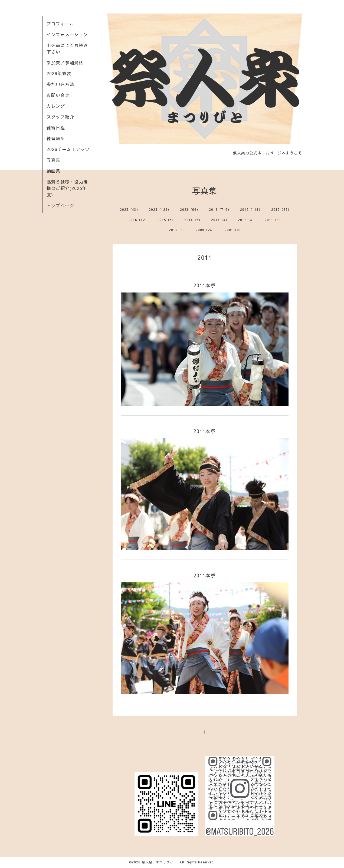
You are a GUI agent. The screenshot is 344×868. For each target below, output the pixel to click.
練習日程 (56, 127)
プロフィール (60, 24)
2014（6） (193, 220)
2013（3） (220, 220)
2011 (205, 257)
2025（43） (130, 209)
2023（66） (190, 209)
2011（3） (274, 220)
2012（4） (247, 220)
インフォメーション (67, 34)
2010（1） (178, 230)
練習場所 (56, 138)
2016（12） (139, 220)
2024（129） (160, 209)
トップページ (60, 205)
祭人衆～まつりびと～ (159, 862)
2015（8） (166, 220)
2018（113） (251, 209)
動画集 (53, 171)
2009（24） (206, 230)
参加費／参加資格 (65, 63)
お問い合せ (58, 95)
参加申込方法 (60, 84)
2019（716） (220, 209)
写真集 (53, 160)
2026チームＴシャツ (68, 149)
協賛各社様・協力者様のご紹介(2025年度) (67, 188)
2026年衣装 (59, 73)
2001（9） (234, 230)
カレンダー (58, 106)
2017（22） (281, 209)
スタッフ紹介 (60, 117)
